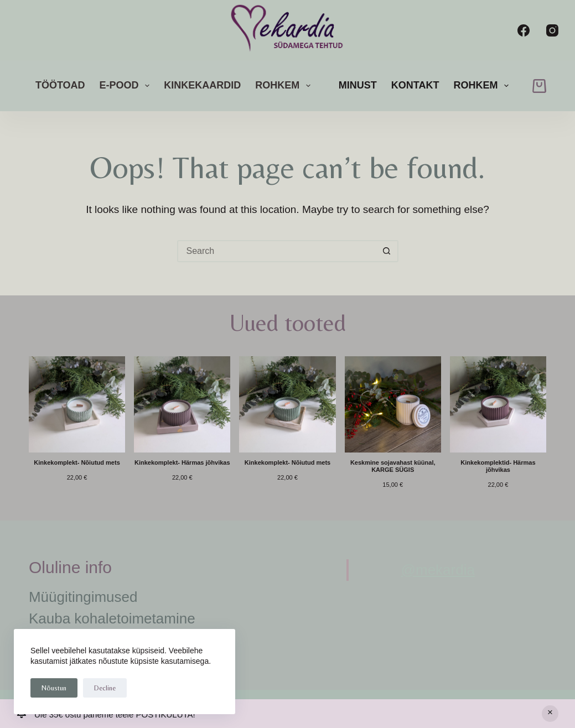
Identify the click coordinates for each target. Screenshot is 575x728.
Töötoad (60, 85)
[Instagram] (552, 30)
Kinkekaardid (202, 85)
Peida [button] (550, 714)
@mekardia (438, 570)
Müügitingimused (83, 597)
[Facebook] (524, 30)
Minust (358, 85)
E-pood (127, 86)
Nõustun (54, 688)
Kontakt (415, 85)
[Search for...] (277, 251)
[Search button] (387, 251)
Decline (105, 688)
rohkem (285, 86)
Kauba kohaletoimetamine (112, 618)
